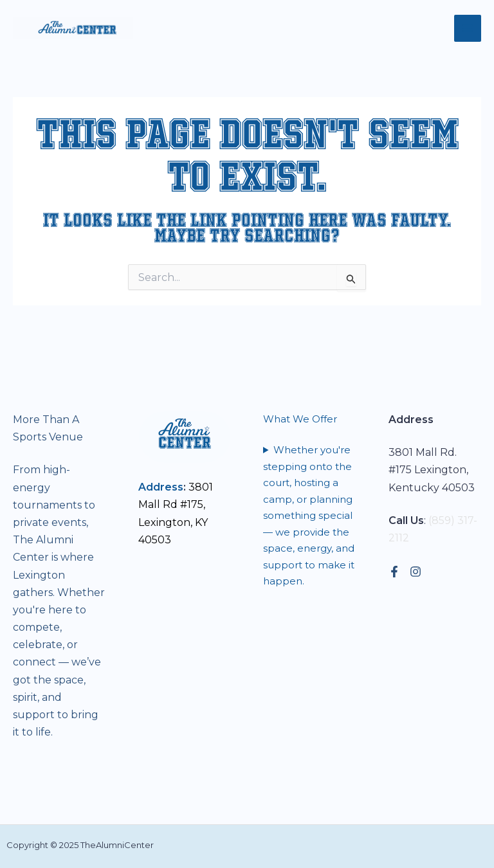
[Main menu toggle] (468, 28)
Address (161, 487)
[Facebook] (394, 572)
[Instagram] (416, 572)
